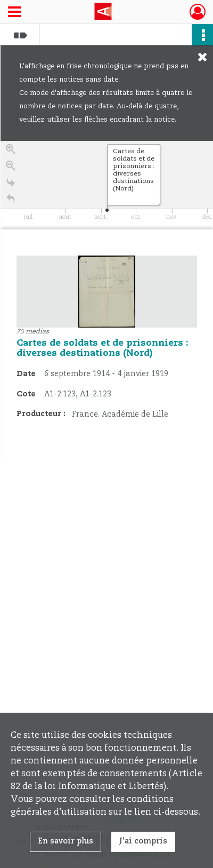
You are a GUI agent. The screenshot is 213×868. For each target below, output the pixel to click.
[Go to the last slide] (11, 186)
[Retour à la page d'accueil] (11, 202)
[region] (107, 301)
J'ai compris (143, 841)
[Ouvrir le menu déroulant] (14, 13)
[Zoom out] (11, 169)
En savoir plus (65, 841)
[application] (107, 185)
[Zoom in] (11, 153)
